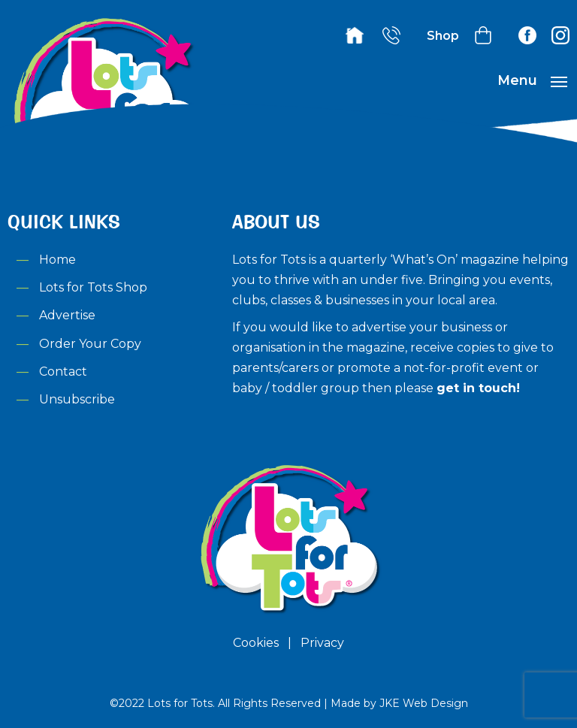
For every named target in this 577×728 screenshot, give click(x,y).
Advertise (67, 315)
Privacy (322, 643)
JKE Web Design (424, 703)
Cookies (256, 643)
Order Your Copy (90, 344)
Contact (63, 372)
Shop (443, 36)
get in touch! (478, 388)
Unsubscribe (77, 399)
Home (57, 260)
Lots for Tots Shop (93, 287)
